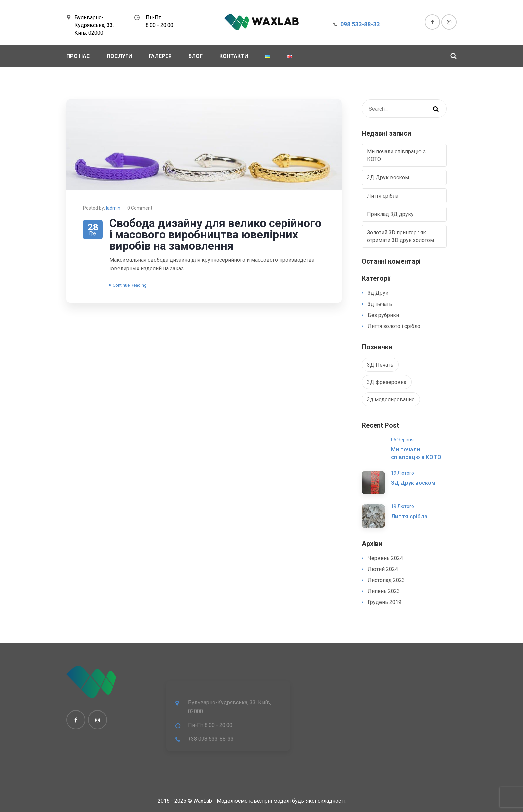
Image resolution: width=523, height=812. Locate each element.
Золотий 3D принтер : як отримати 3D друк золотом (400, 236)
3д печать (380, 304)
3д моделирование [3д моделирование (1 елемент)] (391, 399)
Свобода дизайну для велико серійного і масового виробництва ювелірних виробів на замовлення (215, 234)
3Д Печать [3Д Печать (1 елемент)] (380, 365)
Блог (196, 56)
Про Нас (78, 56)
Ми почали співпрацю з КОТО (396, 155)
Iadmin (113, 208)
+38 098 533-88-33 (211, 739)
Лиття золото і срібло (394, 326)
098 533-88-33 (360, 24)
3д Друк (378, 293)
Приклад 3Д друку (390, 214)
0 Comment (140, 208)
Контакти (234, 56)
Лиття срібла (383, 196)
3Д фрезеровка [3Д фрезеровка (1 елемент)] (387, 382)
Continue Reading (128, 285)
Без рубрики (383, 315)
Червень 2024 (385, 558)
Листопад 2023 (386, 580)
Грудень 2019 (384, 602)
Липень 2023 (384, 591)
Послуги (119, 56)
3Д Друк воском (388, 177)
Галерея (160, 56)
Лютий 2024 (383, 569)
